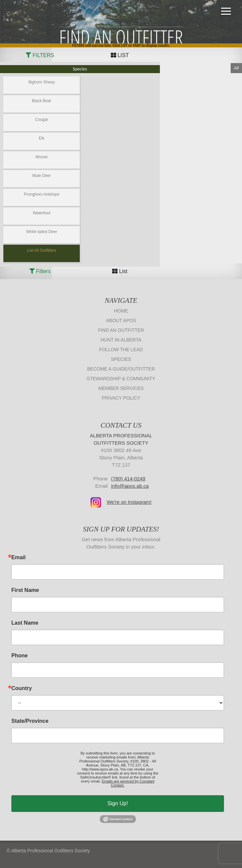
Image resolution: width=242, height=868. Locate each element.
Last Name (25, 623)
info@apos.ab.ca (130, 486)
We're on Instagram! (129, 502)
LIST (120, 55)
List (120, 271)
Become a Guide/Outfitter (121, 369)
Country (22, 688)
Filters (40, 271)
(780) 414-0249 (128, 479)
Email (19, 558)
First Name (25, 590)
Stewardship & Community (121, 379)
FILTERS (40, 55)
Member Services (121, 388)
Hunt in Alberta (121, 340)
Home (121, 311)
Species (121, 359)
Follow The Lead (121, 350)
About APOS (121, 320)
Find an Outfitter (121, 330)
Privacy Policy (121, 398)
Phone (20, 656)
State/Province (30, 721)
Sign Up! (118, 803)
